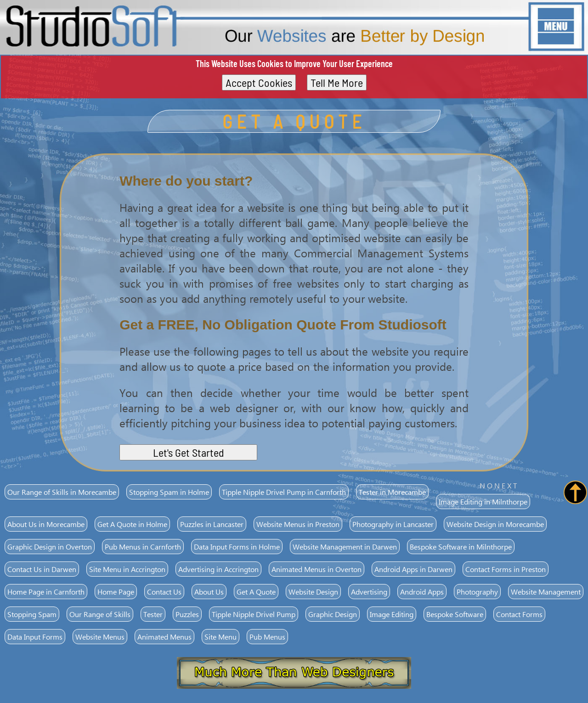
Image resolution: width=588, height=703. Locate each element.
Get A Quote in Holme (132, 524)
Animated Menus (164, 637)
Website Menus (100, 637)
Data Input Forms (35, 637)
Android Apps (422, 592)
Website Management (546, 592)
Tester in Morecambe (392, 492)
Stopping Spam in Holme (169, 492)
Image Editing (392, 614)
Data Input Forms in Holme (237, 547)
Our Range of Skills (100, 614)
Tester (153, 614)
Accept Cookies (259, 82)
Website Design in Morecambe (495, 524)
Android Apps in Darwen (413, 569)
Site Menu (220, 637)
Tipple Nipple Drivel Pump (254, 614)
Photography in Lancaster (393, 524)
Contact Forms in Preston (506, 569)
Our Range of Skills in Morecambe (62, 492)
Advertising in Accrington (218, 569)
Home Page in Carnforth (46, 592)
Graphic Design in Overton (50, 547)
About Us (209, 592)
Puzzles (187, 614)
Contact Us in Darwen (42, 569)
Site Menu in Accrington (127, 569)
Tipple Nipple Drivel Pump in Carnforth (284, 492)
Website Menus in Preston (298, 524)
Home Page (116, 592)
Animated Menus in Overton (317, 569)
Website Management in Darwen (345, 547)
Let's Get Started (189, 452)
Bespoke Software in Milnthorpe (461, 547)
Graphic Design (333, 614)
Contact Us (164, 592)
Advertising (369, 592)
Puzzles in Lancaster (212, 524)
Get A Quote (256, 592)
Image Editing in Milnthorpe (483, 502)
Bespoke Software (455, 614)
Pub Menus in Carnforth (143, 547)
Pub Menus (267, 637)
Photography (477, 592)
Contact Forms (519, 614)
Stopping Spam (32, 614)
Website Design (313, 592)
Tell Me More (337, 82)
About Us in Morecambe (46, 524)
